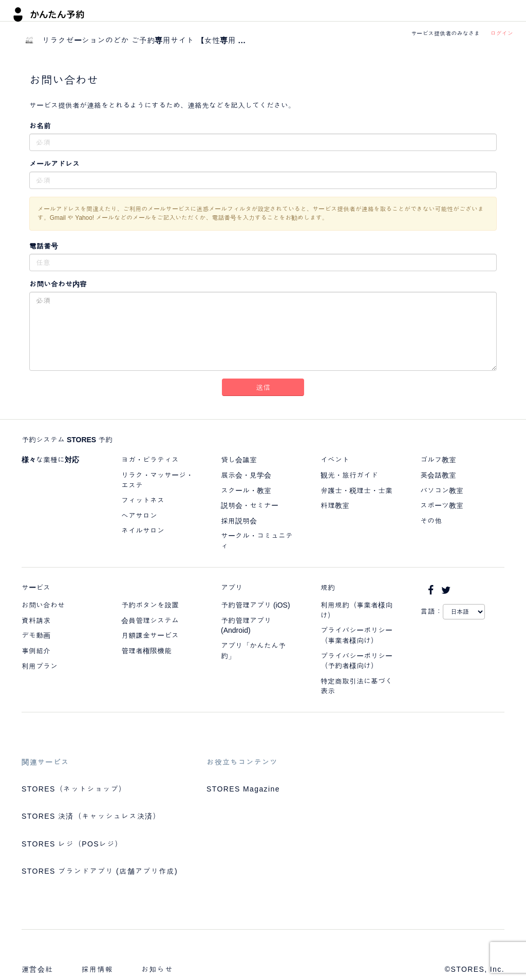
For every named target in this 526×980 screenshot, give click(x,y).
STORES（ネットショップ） (74, 789)
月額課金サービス (150, 635)
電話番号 (44, 246)
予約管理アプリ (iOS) (256, 605)
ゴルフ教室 (438, 460)
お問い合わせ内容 (58, 284)
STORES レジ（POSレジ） (72, 844)
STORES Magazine (243, 789)
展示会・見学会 (246, 475)
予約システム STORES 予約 (67, 440)
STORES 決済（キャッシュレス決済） (91, 816)
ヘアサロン (139, 516)
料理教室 (335, 505)
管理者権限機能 (146, 651)
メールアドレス (54, 164)
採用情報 (98, 969)
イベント (335, 460)
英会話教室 (438, 475)
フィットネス (143, 500)
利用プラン (40, 666)
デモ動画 (36, 635)
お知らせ (157, 969)
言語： (431, 611)
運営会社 (37, 969)
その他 (431, 521)
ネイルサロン (143, 531)
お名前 (40, 126)
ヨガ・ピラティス (150, 460)
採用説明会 (239, 521)
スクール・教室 (246, 491)
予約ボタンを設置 (150, 605)
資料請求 (36, 620)
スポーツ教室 (442, 505)
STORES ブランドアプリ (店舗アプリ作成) (100, 871)
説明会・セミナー (250, 505)
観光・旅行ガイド (349, 475)
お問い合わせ (43, 605)
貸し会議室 (239, 460)
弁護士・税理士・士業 (356, 491)
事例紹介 (36, 651)
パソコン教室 (442, 491)
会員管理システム (150, 620)
